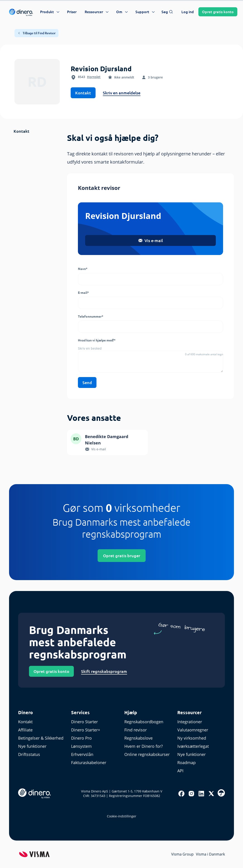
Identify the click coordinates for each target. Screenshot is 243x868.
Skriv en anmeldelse (122, 93)
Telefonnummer (91, 316)
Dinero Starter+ (86, 730)
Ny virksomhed (192, 738)
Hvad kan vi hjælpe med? (97, 340)
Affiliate (25, 730)
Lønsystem (81, 746)
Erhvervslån (82, 754)
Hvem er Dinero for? (144, 746)
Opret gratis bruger (122, 556)
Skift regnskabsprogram (104, 671)
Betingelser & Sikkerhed (41, 738)
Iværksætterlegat (193, 746)
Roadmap (186, 763)
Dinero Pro (81, 738)
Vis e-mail (150, 240)
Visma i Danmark (210, 854)
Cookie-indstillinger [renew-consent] (122, 816)
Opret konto (218, 12)
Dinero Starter (84, 722)
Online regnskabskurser (147, 754)
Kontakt (83, 93)
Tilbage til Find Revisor (36, 33)
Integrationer (190, 722)
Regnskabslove (138, 738)
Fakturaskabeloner (89, 763)
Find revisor (136, 730)
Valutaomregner (193, 730)
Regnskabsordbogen (144, 722)
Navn (83, 269)
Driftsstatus (29, 754)
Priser (72, 12)
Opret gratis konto (51, 671)
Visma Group (182, 854)
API (180, 771)
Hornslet (94, 77)
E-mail (83, 293)
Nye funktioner (32, 746)
